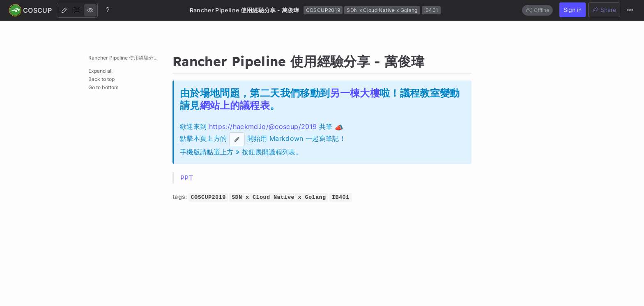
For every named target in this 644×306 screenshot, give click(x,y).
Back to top (101, 79)
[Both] (77, 10)
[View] (90, 10)
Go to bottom (103, 87)
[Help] (108, 10)
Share (604, 10)
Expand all (100, 71)
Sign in (573, 10)
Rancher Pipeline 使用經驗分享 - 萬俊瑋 (128, 58)
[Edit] (64, 10)
